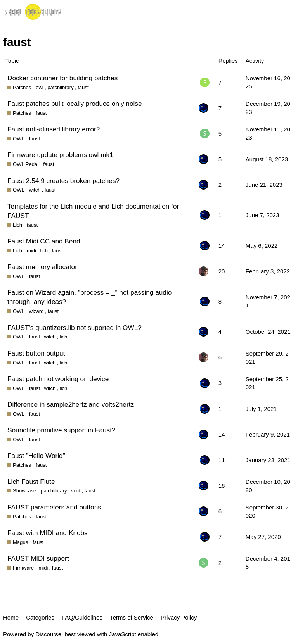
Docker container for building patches (62, 78)
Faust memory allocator (42, 267)
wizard (36, 311)
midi (31, 251)
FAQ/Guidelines (82, 617)
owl (40, 87)
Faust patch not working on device (58, 379)
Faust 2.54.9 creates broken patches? (63, 181)
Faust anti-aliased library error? (54, 129)
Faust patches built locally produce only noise (75, 104)
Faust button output (36, 353)
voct (76, 491)
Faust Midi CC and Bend (44, 241)
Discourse (48, 634)
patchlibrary (60, 87)
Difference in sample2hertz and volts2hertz (71, 404)
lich (44, 251)
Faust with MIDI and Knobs (48, 533)
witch (35, 190)
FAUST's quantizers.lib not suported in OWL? (74, 328)
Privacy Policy (179, 617)
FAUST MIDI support (38, 558)
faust (83, 87)
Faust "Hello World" (36, 456)
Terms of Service (132, 617)
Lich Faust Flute (31, 482)
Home (11, 617)
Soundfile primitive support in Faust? (62, 430)
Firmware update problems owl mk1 (60, 155)
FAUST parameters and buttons (54, 507)
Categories (40, 617)
